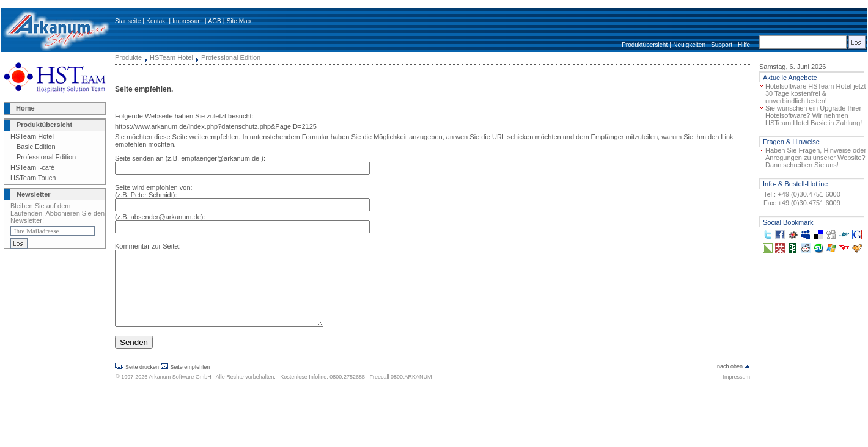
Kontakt (156, 21)
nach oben (730, 381)
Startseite (128, 21)
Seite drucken (142, 382)
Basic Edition (36, 147)
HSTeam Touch (33, 178)
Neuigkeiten (689, 45)
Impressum (187, 21)
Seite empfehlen (190, 382)
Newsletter (34, 194)
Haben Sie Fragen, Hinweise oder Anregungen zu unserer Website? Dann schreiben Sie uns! (816, 158)
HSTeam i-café (32, 167)
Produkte (128, 57)
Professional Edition (46, 157)
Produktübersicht (645, 45)
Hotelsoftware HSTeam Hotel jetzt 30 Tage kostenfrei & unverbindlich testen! (815, 93)
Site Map (239, 21)
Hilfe (744, 45)
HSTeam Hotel (32, 136)
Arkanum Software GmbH (180, 391)
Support (722, 45)
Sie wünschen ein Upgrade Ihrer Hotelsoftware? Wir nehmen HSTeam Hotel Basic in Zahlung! (814, 115)
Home (25, 108)
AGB (215, 21)
